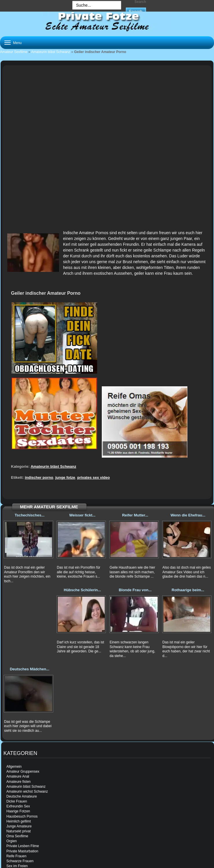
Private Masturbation (22, 851)
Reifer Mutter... (135, 515)
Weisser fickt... (82, 515)
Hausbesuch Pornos (22, 816)
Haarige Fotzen (18, 811)
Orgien (12, 841)
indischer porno (39, 477)
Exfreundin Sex (18, 806)
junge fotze (65, 477)
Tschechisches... (30, 515)
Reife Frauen (16, 856)
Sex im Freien (17, 866)
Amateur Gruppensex (23, 771)
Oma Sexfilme (17, 836)
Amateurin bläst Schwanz (50, 52)
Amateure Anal (18, 776)
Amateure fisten (19, 782)
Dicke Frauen (17, 801)
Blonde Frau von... (135, 590)
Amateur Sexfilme (14, 52)
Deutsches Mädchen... (30, 669)
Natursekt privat (19, 831)
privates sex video (94, 477)
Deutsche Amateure (22, 796)
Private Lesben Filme (23, 846)
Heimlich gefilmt (19, 821)
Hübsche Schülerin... (83, 590)
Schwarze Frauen (20, 861)
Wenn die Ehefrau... (188, 515)
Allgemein (14, 767)
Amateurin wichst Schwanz (27, 791)
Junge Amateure (19, 826)
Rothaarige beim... (188, 590)
